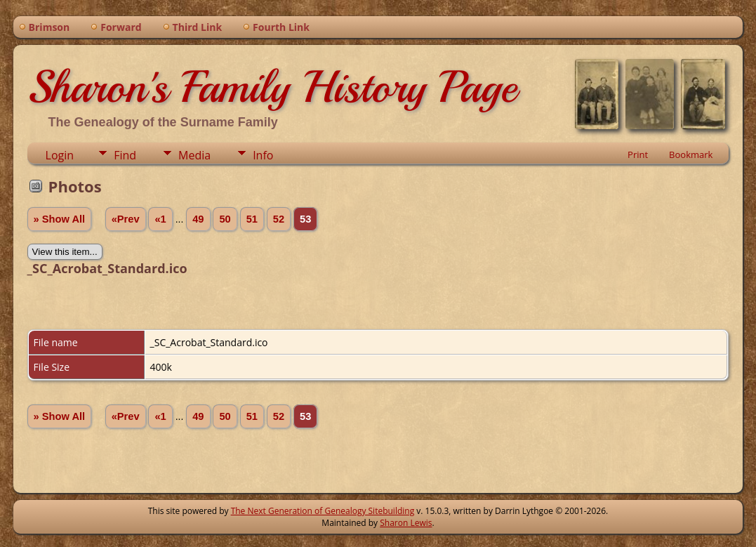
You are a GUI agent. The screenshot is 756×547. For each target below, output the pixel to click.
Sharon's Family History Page (272, 87)
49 (198, 219)
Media (194, 155)
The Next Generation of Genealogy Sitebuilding (323, 511)
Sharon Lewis (406, 523)
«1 (160, 219)
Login (60, 155)
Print (638, 154)
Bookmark (691, 154)
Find (125, 155)
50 (225, 219)
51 (252, 219)
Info (263, 155)
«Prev (126, 219)
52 (279, 219)
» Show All (60, 219)
